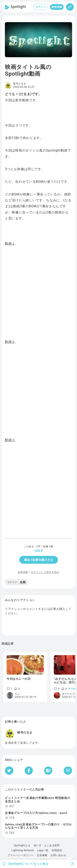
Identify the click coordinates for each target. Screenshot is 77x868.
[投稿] (70, 7)
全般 (17, 582)
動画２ (10, 342)
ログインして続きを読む (45, 572)
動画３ (10, 440)
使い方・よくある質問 (47, 845)
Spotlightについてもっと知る (29, 864)
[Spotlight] (15, 7)
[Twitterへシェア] (9, 771)
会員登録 (23, 572)
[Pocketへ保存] (68, 771)
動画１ (10, 244)
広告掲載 (42, 855)
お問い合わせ (58, 855)
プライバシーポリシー (20, 855)
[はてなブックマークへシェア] (48, 771)
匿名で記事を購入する (39, 560)
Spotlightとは (22, 845)
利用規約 (57, 850)
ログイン (41, 7)
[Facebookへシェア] (29, 771)
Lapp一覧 (43, 850)
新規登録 (57, 7)
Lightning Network (23, 850)
